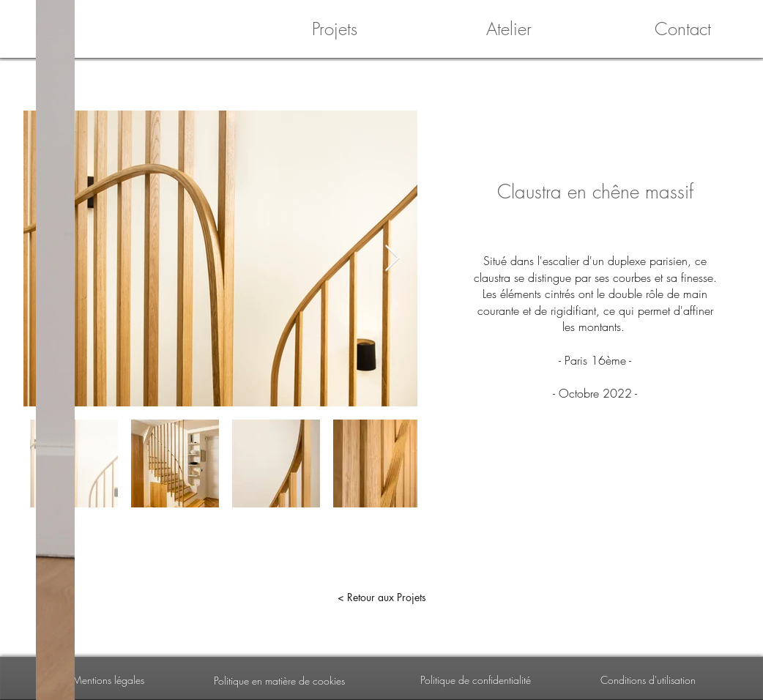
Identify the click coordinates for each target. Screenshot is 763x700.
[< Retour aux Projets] (381, 597)
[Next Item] (392, 259)
